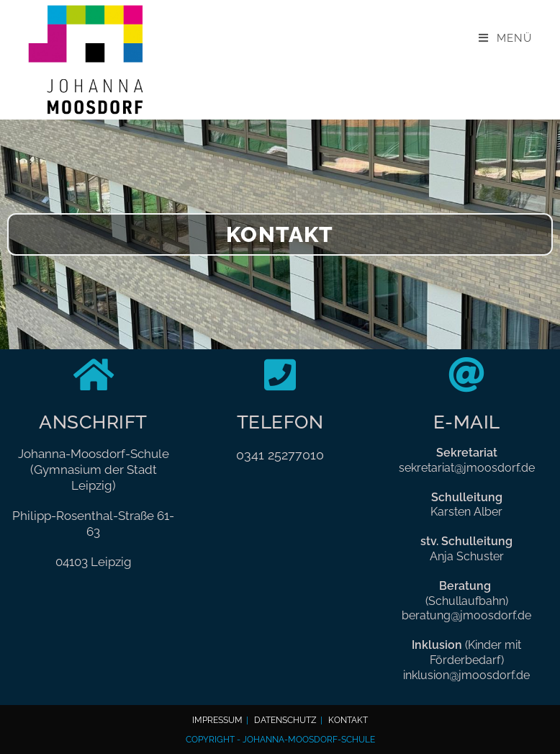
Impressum (217, 719)
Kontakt (348, 719)
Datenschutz (285, 719)
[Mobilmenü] (505, 38)
